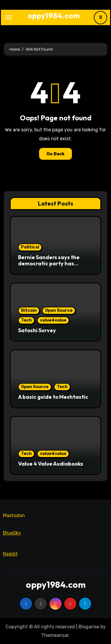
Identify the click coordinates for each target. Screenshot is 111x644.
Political (30, 247)
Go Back (55, 154)
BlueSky (12, 533)
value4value (53, 320)
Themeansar (55, 635)
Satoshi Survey (37, 330)
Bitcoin (29, 310)
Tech (26, 320)
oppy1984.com (54, 16)
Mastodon (14, 515)
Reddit (10, 554)
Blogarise (89, 627)
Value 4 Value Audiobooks (51, 464)
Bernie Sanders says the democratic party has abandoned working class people (51, 267)
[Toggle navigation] (9, 17)
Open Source (59, 310)
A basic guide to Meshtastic (53, 397)
